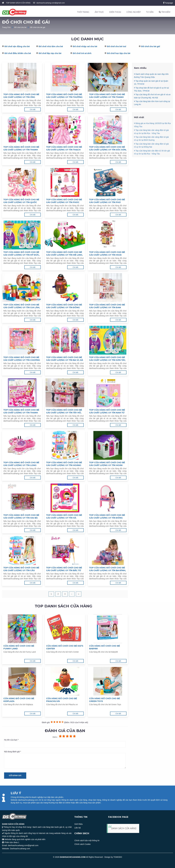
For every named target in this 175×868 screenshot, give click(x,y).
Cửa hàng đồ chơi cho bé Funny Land (19, 647)
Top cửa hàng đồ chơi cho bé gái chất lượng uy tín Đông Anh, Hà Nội (64, 306)
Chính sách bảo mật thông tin (87, 840)
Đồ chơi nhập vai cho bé (85, 46)
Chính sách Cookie (82, 844)
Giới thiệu (79, 824)
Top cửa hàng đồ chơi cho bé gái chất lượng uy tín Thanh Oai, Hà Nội (21, 148)
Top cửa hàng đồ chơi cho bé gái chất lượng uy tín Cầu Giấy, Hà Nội (21, 569)
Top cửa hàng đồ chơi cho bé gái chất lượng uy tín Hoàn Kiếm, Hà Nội (107, 464)
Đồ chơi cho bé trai (117, 46)
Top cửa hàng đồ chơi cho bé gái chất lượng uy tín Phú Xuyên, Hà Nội (107, 201)
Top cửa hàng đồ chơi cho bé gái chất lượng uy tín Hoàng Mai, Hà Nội (64, 464)
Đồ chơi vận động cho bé (17, 46)
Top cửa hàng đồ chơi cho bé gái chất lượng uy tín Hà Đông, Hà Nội (64, 516)
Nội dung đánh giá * (65, 759)
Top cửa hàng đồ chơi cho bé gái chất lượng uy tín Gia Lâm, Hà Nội (22, 306)
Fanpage (168, 3)
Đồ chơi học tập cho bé (119, 53)
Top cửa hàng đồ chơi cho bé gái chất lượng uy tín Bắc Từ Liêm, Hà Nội (64, 569)
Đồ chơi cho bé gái (38, 27)
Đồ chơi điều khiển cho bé (18, 53)
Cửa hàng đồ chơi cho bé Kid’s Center (65, 647)
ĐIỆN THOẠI (115, 12)
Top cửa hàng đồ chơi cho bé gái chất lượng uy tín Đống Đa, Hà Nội (107, 516)
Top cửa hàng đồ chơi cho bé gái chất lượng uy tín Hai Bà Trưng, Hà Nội (21, 516)
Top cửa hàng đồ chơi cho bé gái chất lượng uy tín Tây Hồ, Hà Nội (64, 411)
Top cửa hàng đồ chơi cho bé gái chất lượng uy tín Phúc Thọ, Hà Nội (64, 201)
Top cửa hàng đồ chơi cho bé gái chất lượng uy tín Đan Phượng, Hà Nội (107, 306)
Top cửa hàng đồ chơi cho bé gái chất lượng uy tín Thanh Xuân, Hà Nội (21, 411)
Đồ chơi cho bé (20, 27)
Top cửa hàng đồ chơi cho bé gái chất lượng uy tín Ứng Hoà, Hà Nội (21, 96)
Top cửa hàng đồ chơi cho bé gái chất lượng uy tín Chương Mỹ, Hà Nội (22, 359)
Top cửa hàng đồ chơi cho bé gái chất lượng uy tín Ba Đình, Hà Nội (107, 569)
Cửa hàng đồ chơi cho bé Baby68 (105, 647)
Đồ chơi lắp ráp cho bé (50, 53)
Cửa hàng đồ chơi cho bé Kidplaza (19, 700)
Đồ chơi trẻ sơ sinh (82, 53)
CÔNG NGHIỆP (134, 12)
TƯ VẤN (150, 12)
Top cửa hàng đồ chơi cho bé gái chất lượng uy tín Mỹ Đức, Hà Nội (21, 253)
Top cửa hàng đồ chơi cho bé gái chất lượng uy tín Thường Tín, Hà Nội (64, 96)
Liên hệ (78, 828)
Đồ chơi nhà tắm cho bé (51, 46)
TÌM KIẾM (165, 12)
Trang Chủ (6, 27)
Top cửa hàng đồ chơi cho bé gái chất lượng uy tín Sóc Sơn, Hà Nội (108, 148)
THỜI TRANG (83, 12)
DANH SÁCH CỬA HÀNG (124, 828)
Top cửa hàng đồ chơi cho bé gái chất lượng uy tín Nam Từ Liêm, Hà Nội (107, 411)
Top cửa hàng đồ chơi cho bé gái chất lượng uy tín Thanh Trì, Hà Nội (107, 96)
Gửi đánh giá (15, 775)
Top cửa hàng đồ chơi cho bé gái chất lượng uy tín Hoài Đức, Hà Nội (107, 253)
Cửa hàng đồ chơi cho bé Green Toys (105, 700)
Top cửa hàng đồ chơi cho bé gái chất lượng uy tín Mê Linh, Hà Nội (64, 253)
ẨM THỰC (99, 12)
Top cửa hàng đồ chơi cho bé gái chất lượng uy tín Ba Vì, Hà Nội (65, 359)
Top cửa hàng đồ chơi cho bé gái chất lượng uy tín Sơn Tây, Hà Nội (107, 359)
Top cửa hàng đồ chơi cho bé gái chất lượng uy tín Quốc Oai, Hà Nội (21, 201)
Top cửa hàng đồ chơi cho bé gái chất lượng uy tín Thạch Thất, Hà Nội (64, 148)
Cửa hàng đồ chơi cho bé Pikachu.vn (62, 700)
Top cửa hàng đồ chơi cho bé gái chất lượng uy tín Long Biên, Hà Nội (21, 464)
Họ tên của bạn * (65, 743)
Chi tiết (33, 109)
